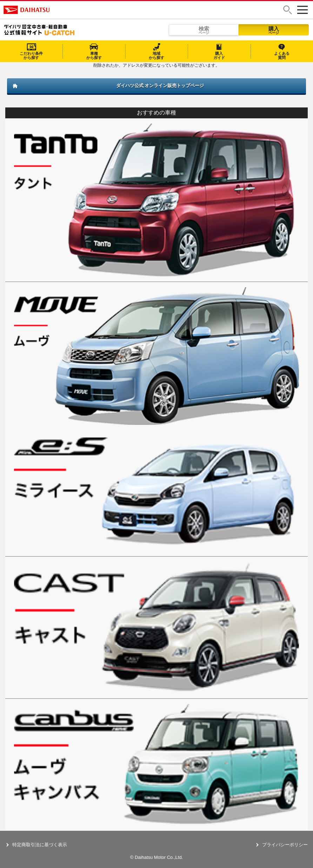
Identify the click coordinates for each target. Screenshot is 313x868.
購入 (274, 30)
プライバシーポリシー (285, 845)
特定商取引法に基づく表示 (40, 845)
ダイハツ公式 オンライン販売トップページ (160, 86)
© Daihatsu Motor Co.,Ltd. (156, 857)
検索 (204, 30)
